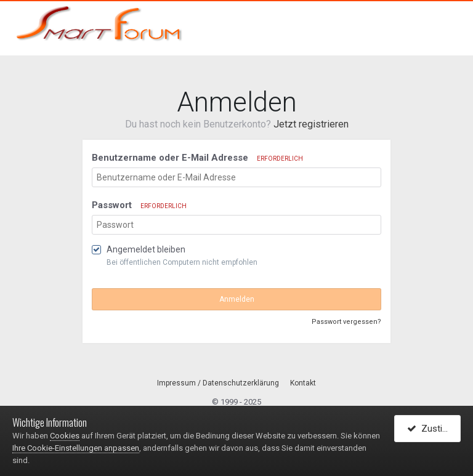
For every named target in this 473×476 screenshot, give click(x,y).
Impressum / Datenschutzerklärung (218, 383)
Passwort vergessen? (346, 322)
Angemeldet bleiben (146, 249)
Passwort (139, 205)
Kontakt (303, 383)
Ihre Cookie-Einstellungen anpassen (76, 448)
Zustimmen (434, 429)
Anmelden (237, 299)
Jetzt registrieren (311, 124)
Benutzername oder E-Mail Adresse (197, 158)
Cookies (65, 436)
